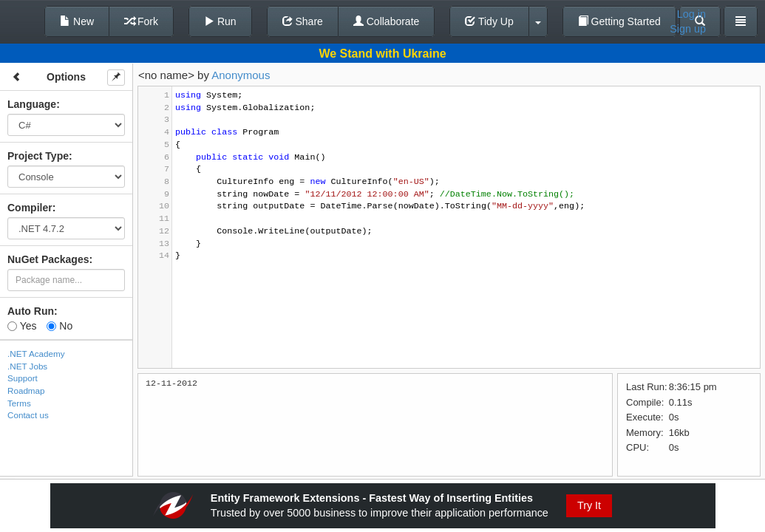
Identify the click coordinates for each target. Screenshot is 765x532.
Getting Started (619, 21)
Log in (691, 14)
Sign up (688, 29)
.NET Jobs (27, 366)
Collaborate (387, 21)
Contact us (28, 415)
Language (32, 104)
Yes (22, 326)
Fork (141, 21)
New (77, 21)
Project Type (38, 156)
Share (303, 21)
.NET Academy (36, 354)
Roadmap (26, 391)
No (59, 326)
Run (220, 21)
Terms (19, 403)
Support (23, 378)
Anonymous (241, 75)
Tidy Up (489, 21)
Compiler (30, 208)
